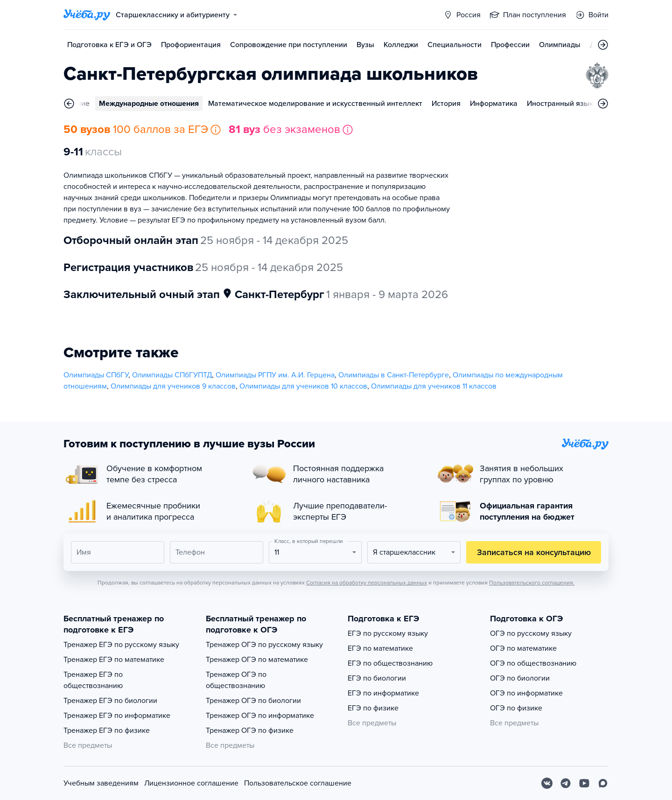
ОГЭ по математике (523, 648)
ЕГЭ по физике (373, 708)
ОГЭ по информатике (526, 693)
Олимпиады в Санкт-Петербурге (394, 375)
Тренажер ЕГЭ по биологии (110, 701)
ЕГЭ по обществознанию (390, 663)
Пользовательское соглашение (298, 783)
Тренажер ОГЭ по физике (250, 730)
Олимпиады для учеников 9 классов (173, 386)
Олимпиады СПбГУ (96, 375)
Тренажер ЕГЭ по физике (107, 730)
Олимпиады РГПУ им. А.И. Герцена (275, 375)
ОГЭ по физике (516, 708)
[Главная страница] (87, 15)
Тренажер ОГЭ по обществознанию (236, 680)
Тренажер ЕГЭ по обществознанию (93, 680)
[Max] (603, 783)
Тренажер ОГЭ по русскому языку (264, 645)
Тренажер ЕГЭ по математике (114, 660)
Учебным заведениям (101, 783)
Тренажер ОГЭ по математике (257, 660)
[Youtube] (584, 783)
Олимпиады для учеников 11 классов (434, 386)
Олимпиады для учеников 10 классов (303, 386)
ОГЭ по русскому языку (531, 633)
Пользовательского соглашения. (532, 583)
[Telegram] (566, 783)
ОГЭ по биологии (520, 678)
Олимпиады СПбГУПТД (172, 375)
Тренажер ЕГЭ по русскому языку (121, 645)
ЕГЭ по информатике (383, 693)
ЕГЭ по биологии (377, 678)
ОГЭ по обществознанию (533, 663)
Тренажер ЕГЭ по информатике (117, 716)
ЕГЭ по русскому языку (388, 633)
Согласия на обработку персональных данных (367, 583)
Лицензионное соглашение (191, 783)
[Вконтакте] (547, 783)
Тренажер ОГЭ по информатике (260, 716)
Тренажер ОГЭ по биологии (253, 701)
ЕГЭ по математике (380, 648)
